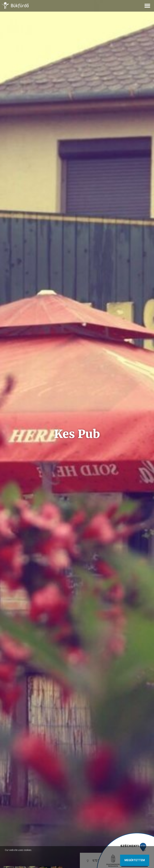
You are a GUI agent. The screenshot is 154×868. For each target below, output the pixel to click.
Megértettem (135, 860)
